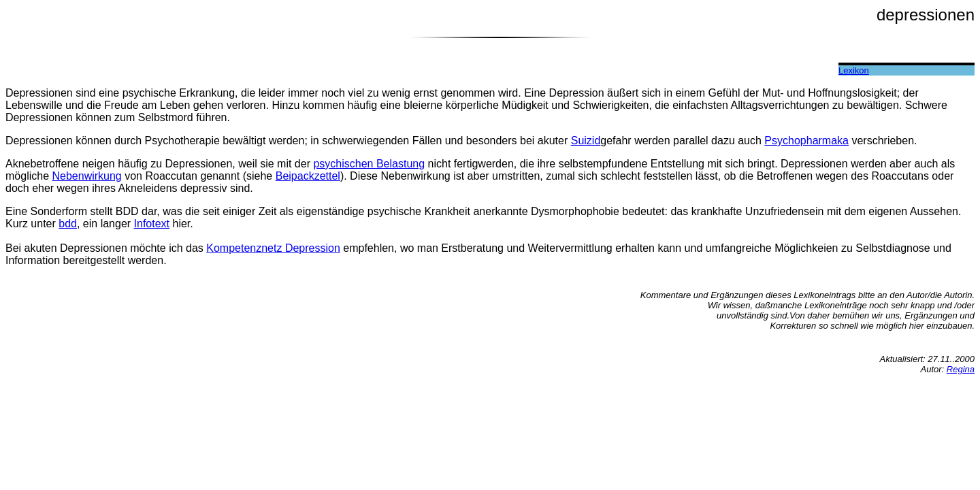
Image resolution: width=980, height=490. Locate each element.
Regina (961, 369)
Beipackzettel (308, 176)
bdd (68, 224)
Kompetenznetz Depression (273, 248)
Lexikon (854, 70)
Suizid (586, 141)
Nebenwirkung (86, 176)
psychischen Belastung (369, 164)
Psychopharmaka (806, 141)
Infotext (152, 224)
